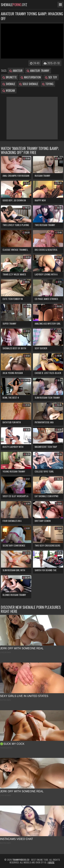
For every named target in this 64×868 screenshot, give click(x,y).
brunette (10, 77)
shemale (9, 84)
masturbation (31, 77)
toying (48, 84)
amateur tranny (38, 71)
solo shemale (29, 84)
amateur (16, 71)
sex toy (51, 77)
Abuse (51, 862)
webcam (9, 91)
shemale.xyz (14, 5)
